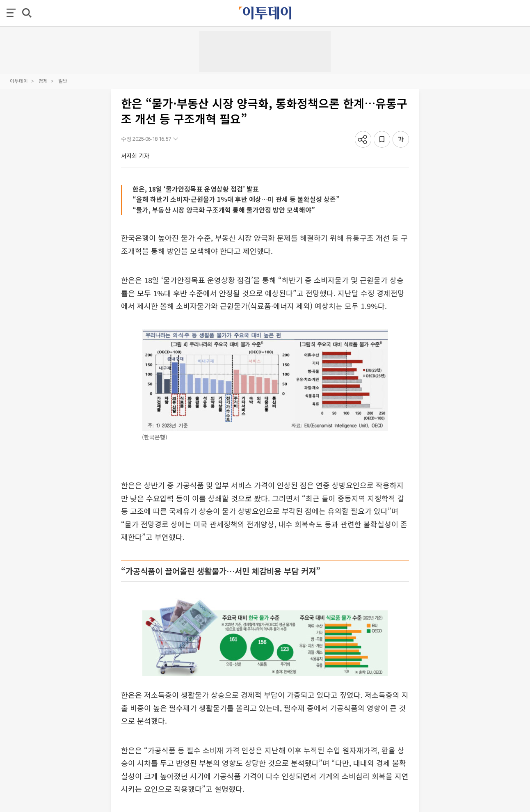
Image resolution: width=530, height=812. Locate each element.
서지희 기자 (135, 156)
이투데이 (19, 81)
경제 (43, 81)
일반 (63, 81)
